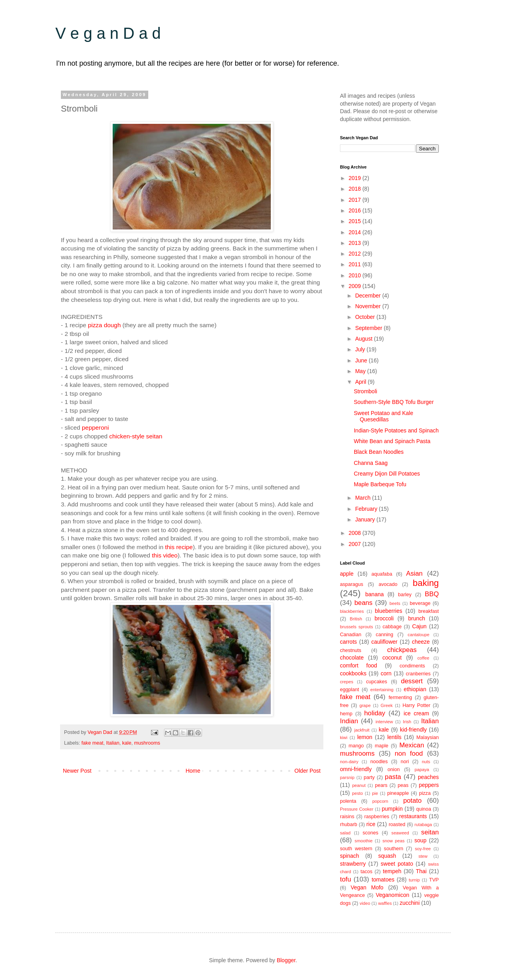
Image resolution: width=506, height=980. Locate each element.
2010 (356, 275)
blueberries (388, 611)
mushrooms (147, 743)
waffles (385, 903)
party (369, 777)
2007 (356, 544)
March (363, 498)
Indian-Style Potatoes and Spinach (396, 430)
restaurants (413, 816)
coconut (392, 658)
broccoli (384, 618)
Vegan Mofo (367, 887)
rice (371, 824)
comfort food (359, 665)
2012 (356, 254)
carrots (348, 642)
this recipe (179, 547)
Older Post (308, 771)
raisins (347, 817)
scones (370, 833)
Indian (349, 721)
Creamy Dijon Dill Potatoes (387, 474)
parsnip (347, 777)
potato (413, 801)
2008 (356, 533)
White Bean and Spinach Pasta (392, 441)
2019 (356, 178)
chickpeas (402, 650)
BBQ (432, 594)
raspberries (377, 817)
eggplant (349, 690)
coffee (423, 658)
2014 (356, 232)
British (356, 619)
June (362, 360)
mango (356, 746)
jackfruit (362, 730)
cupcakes (377, 682)
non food (409, 753)
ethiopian (415, 689)
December (368, 296)
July (361, 349)
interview (384, 722)
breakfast (429, 611)
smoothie (363, 841)
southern (394, 849)
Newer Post (77, 771)
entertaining (382, 690)
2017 (356, 200)
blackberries (352, 611)
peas (403, 785)
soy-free (423, 849)
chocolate (352, 658)
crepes (347, 682)
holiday (375, 713)
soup (420, 840)
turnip (414, 880)
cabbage (392, 627)
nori (405, 762)
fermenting (400, 698)
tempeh (392, 871)
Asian (414, 573)
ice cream (416, 713)
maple (381, 746)
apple (347, 574)
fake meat (92, 743)
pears (381, 785)
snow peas (393, 841)
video (365, 903)
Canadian (351, 635)
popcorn (380, 801)
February (367, 509)
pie (375, 793)
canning (385, 635)
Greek (387, 705)
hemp (346, 714)
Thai (421, 871)
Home (193, 771)
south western (356, 849)
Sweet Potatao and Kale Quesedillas (383, 416)
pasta (393, 777)
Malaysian (428, 737)
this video (165, 555)
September (369, 328)
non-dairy (349, 762)
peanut (359, 785)
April (361, 382)
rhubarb (348, 825)
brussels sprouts (357, 627)
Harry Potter (416, 705)
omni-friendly (356, 769)
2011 (356, 264)
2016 (356, 210)
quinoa (424, 809)
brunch (417, 618)
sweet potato (397, 864)
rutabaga (423, 825)
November (368, 306)
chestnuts (351, 650)
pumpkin (392, 809)
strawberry (353, 864)
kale (127, 743)
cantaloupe (418, 635)
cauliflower (384, 642)
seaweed (400, 833)
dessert (412, 681)
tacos (366, 872)
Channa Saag (371, 463)
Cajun (420, 626)
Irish (407, 722)
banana (375, 594)
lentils (395, 737)
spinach (349, 856)
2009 (356, 286)
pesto (358, 793)
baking (426, 583)
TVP (434, 880)
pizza (425, 793)
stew (423, 856)
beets (395, 603)
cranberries (418, 674)
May (361, 371)
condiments (412, 666)
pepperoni (95, 427)
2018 (356, 189)
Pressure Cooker (357, 809)
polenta (348, 801)
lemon (365, 737)
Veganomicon (392, 895)
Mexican (412, 745)
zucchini (410, 903)
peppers (429, 785)
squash (387, 856)
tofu (346, 879)
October (366, 317)
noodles (379, 762)
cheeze (421, 642)
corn (386, 673)
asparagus (352, 584)
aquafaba (382, 574)
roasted (397, 825)
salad (345, 833)
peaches (428, 777)
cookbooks (353, 673)
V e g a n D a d (108, 33)
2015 (356, 221)
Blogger (286, 960)
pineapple (398, 793)
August (364, 339)
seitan (430, 832)
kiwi (344, 737)
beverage (420, 603)
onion (394, 770)
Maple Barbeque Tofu (380, 484)
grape (365, 705)
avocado (388, 584)
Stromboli (365, 391)
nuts (426, 762)
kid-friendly (413, 730)
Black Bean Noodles (379, 452)
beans (363, 603)
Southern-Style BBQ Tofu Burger (394, 402)
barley (405, 595)
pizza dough (104, 325)
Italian (113, 743)
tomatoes (383, 880)
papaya (422, 770)
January (366, 519)
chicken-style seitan (136, 436)
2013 (356, 243)
